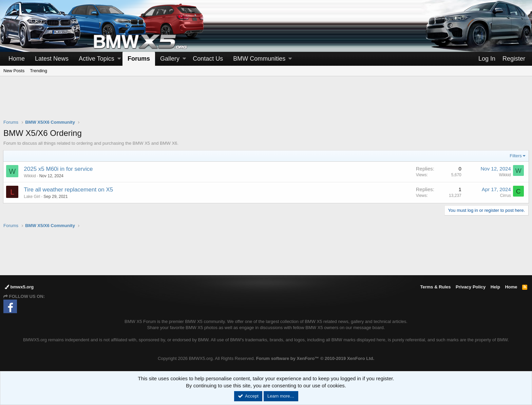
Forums (139, 59)
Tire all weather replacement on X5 (69, 190)
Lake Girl (32, 197)
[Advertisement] (266, 102)
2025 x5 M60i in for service (59, 169)
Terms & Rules (435, 287)
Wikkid (30, 176)
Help (495, 287)
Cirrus (505, 196)
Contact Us (208, 59)
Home (17, 59)
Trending (39, 71)
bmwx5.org (19, 287)
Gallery (170, 59)
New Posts (14, 71)
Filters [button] (516, 156)
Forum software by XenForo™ (315, 358)
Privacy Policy (471, 287)
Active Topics (97, 59)
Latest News (52, 59)
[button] (119, 59)
